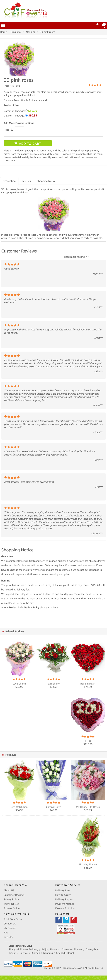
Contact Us (10, 924)
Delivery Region (64, 899)
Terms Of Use (11, 904)
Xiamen (36, 953)
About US (9, 890)
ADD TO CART (28, 144)
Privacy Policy (11, 899)
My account (10, 928)
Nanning (48, 953)
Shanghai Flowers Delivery (23, 949)
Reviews (26, 181)
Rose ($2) (9, 130)
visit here (53, 607)
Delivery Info (62, 890)
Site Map (8, 937)
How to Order (63, 895)
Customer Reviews (14, 895)
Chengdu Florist (65, 953)
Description (9, 181)
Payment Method (65, 904)
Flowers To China (65, 908)
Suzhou (24, 953)
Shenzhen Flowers (72, 949)
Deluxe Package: (20, 115)
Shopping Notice (46, 181)
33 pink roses (48, 32)
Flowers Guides (12, 908)
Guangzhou (92, 949)
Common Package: (20, 111)
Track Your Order (13, 919)
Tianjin (12, 953)
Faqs (6, 933)
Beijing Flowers (50, 949)
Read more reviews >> (76, 257)
